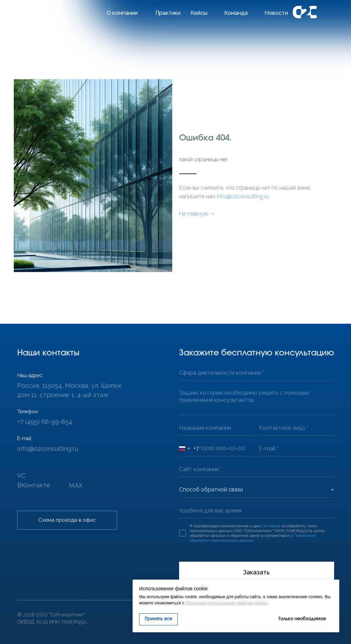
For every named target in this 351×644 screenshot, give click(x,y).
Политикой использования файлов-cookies (226, 603)
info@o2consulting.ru (243, 196)
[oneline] (257, 373)
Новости (276, 13)
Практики (168, 13)
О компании (122, 13)
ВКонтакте (34, 485)
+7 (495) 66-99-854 (45, 422)
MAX (76, 485)
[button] (67, 520)
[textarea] (257, 400)
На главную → (197, 214)
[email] (297, 449)
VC (21, 475)
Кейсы (199, 13)
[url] (257, 469)
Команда (236, 13)
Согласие (271, 526)
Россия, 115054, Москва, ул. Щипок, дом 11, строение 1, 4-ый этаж (70, 390)
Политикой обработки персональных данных (252, 538)
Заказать (256, 572)
